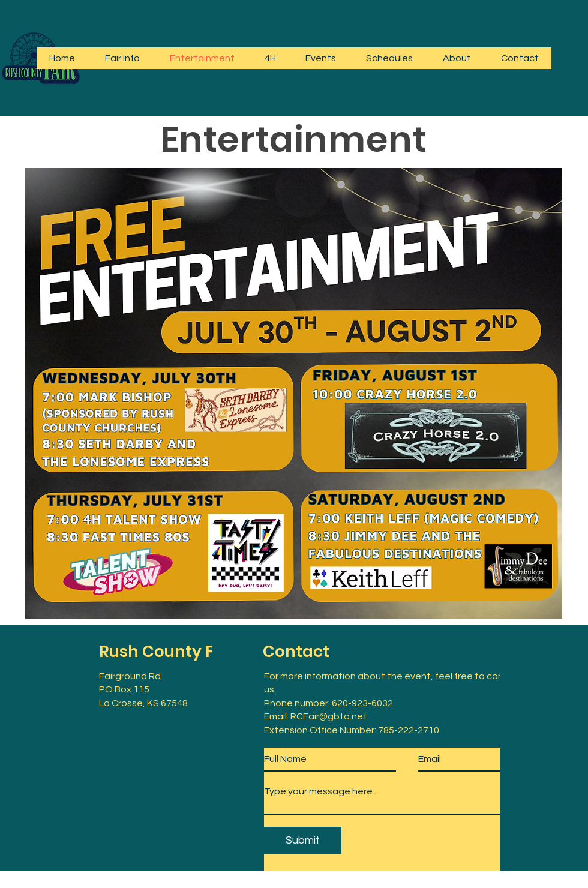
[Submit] (303, 840)
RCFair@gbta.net (329, 716)
